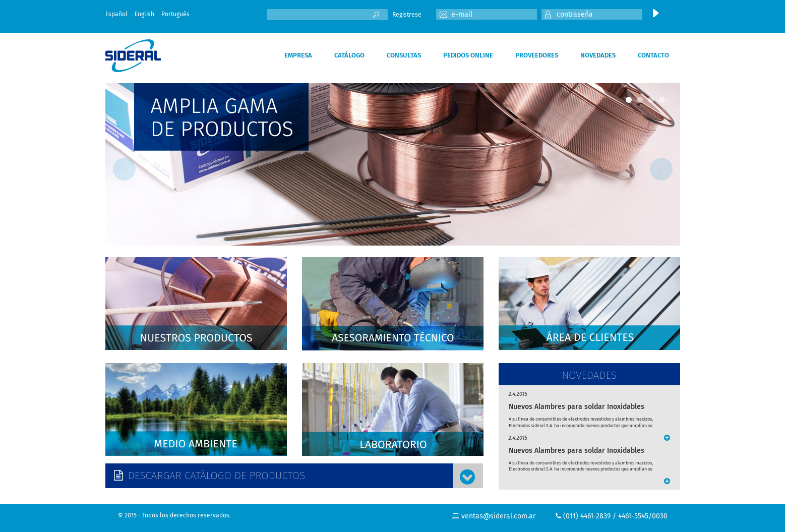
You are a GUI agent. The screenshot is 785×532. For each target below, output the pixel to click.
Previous (124, 169)
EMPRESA (298, 55)
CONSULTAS (404, 55)
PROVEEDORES (537, 55)
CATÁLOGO (349, 55)
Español (116, 14)
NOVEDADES (598, 55)
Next (661, 169)
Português (175, 14)
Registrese (407, 15)
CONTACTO (653, 55)
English (144, 14)
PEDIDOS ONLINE (468, 55)
